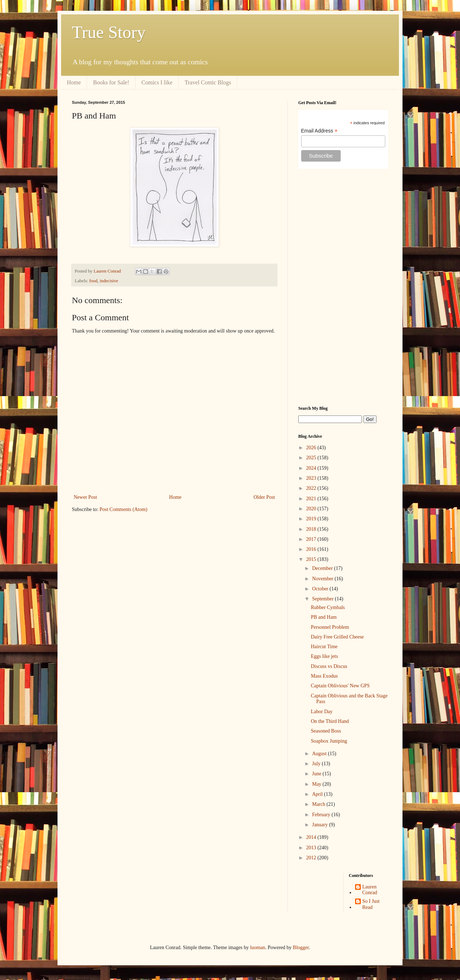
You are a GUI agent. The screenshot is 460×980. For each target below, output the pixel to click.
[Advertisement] (343, 287)
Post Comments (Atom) (123, 509)
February (322, 815)
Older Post (264, 497)
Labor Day (322, 712)
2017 (312, 539)
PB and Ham (324, 617)
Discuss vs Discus (329, 666)
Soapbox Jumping (329, 741)
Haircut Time (324, 647)
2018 (312, 529)
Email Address (319, 131)
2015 (312, 559)
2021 (312, 499)
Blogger (301, 948)
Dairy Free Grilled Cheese (337, 637)
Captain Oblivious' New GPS (340, 686)
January (320, 825)
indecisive (109, 281)
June (317, 774)
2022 (312, 488)
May (317, 784)
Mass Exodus (324, 676)
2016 (312, 549)
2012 (312, 858)
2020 (312, 509)
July (317, 764)
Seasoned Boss (326, 731)
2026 (312, 448)
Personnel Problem (330, 627)
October (321, 589)
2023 (312, 478)
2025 (312, 458)
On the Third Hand (330, 721)
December (323, 568)
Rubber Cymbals (328, 607)
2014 (312, 837)
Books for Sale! (111, 82)
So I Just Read (371, 904)
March (319, 804)
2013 (312, 848)
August (320, 754)
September (323, 599)
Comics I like (157, 82)
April (318, 794)
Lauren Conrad (370, 890)
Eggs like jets (324, 656)
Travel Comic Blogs (208, 82)
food (93, 281)
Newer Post (85, 497)
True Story (109, 32)
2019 (312, 519)
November (323, 579)
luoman (258, 948)
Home (74, 82)
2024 (312, 468)
